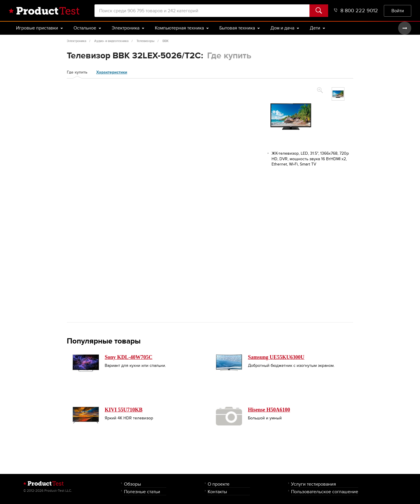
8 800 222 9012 (356, 11)
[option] (338, 94)
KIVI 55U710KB (124, 410)
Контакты (217, 492)
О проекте (219, 484)
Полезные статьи (142, 492)
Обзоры (132, 484)
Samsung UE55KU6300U (276, 357)
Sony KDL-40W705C (129, 357)
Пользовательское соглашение (325, 492)
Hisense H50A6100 (269, 410)
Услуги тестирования (314, 484)
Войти (398, 11)
